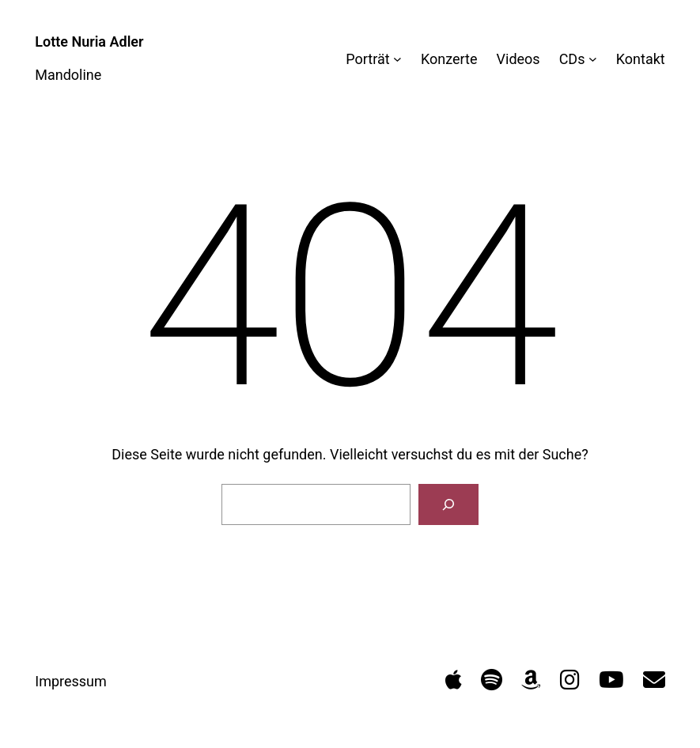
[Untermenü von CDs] (593, 59)
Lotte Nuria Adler (89, 42)
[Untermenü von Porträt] (397, 59)
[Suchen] (448, 504)
